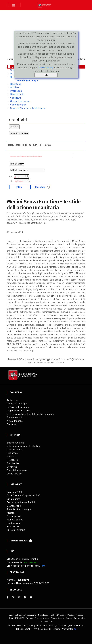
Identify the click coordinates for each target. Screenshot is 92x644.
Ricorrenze (13, 526)
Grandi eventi (14, 506)
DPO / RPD (19, 618)
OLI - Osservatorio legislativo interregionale (30, 414)
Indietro (81, 59)
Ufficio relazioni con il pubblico (23, 446)
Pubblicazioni (14, 523)
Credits (56, 629)
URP (12, 551)
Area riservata (21, 541)
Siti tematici (80, 618)
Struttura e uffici (16, 443)
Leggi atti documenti (18, 407)
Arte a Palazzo (15, 421)
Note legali (43, 615)
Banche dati (17, 94)
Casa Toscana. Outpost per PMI (24, 495)
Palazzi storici (14, 417)
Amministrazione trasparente (23, 615)
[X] (13, 597)
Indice (69, 618)
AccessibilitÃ (47, 621)
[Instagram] (19, 597)
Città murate (14, 499)
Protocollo (16, 91)
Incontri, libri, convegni (19, 509)
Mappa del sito (58, 618)
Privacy (29, 618)
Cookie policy (46, 68)
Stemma (11, 424)
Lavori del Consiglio (17, 404)
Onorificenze (14, 516)
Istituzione (13, 400)
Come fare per (18, 105)
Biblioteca (16, 84)
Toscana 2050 (14, 492)
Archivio (14, 87)
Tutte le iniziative (16, 530)
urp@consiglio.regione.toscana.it (24, 566)
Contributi (15, 98)
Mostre (11, 513)
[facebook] (8, 597)
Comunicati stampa (27, 80)
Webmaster (67, 629)
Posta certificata (75, 615)
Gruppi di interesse (20, 101)
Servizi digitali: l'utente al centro (28, 108)
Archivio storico (42, 618)
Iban (11, 618)
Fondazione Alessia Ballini (21, 502)
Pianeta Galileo (15, 520)
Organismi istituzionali (19, 410)
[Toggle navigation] (14, 5)
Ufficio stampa (15, 450)
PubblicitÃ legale (58, 615)
